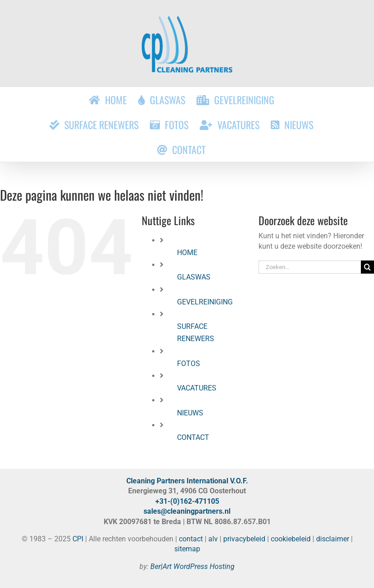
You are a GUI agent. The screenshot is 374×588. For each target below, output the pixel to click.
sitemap (187, 549)
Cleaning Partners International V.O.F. (187, 481)
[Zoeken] (367, 267)
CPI (78, 539)
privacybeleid (244, 539)
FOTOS (189, 364)
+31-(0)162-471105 (187, 501)
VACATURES (197, 388)
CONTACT (193, 437)
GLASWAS (194, 277)
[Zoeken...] (310, 267)
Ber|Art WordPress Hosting (192, 566)
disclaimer (333, 539)
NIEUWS (190, 413)
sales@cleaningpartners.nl (187, 511)
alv (213, 539)
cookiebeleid (291, 539)
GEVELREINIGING (205, 302)
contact (191, 539)
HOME (187, 253)
